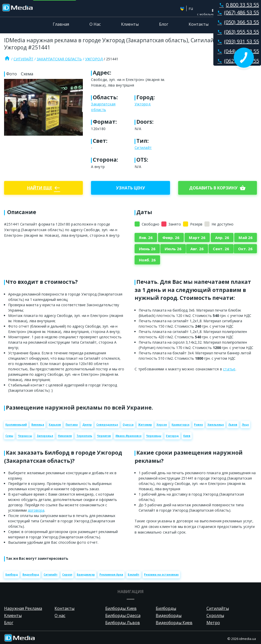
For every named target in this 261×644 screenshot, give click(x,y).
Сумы (9, 436)
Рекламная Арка (111, 575)
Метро (213, 623)
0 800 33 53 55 (238, 5)
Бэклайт (134, 575)
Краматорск (180, 425)
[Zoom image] (43, 107)
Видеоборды (169, 615)
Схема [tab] (27, 74)
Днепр (87, 425)
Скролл (67, 575)
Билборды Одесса (123, 615)
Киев (187, 436)
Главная (61, 24)
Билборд (12, 575)
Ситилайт (23, 59)
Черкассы (25, 436)
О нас (60, 615)
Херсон (162, 425)
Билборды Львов (123, 623)
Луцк (245, 425)
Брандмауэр (86, 575)
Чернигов (104, 436)
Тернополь (84, 436)
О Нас (95, 24)
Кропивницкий (16, 425)
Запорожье (45, 436)
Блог (164, 24)
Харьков (55, 425)
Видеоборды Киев (174, 623)
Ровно (198, 425)
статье (229, 369)
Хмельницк (216, 425)
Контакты (199, 24)
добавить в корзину (217, 188)
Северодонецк (107, 425)
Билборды (166, 608)
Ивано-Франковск (128, 436)
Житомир (145, 425)
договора (36, 510)
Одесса (128, 425)
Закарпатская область (59, 59)
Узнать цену (130, 188)
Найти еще (44, 188)
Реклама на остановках (161, 575)
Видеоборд (31, 575)
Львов (233, 425)
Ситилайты (218, 608)
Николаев (65, 436)
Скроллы (215, 615)
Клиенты (130, 24)
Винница (38, 425)
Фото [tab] (11, 74)
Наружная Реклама (23, 608)
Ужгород (94, 59)
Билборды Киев (121, 608)
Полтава (72, 425)
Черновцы (154, 436)
